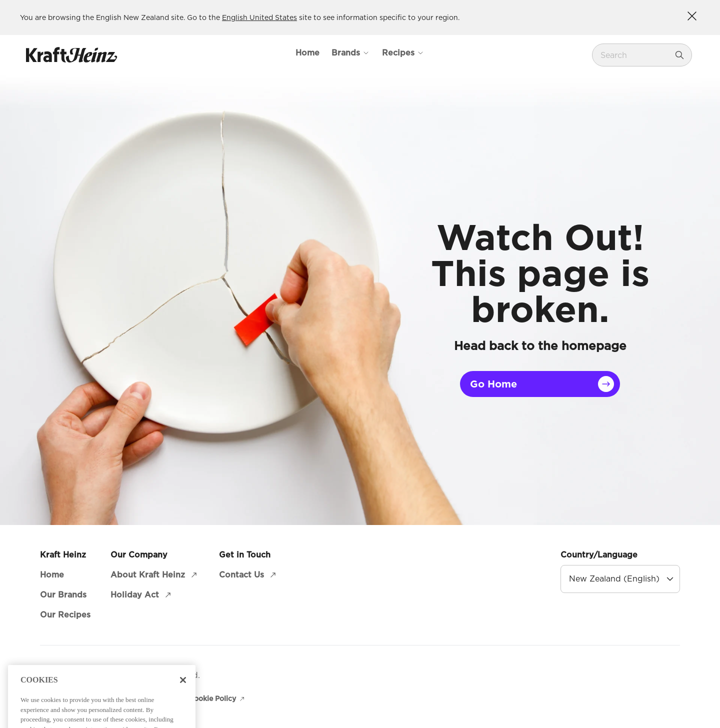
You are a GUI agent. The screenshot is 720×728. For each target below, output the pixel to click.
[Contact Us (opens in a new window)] (248, 575)
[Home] (307, 53)
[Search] (679, 55)
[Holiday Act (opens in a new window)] (142, 595)
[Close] (183, 697)
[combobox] (634, 55)
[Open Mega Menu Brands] (351, 53)
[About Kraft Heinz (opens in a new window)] (155, 575)
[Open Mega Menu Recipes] (403, 53)
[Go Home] (540, 384)
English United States (259, 17)
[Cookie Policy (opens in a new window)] (217, 699)
